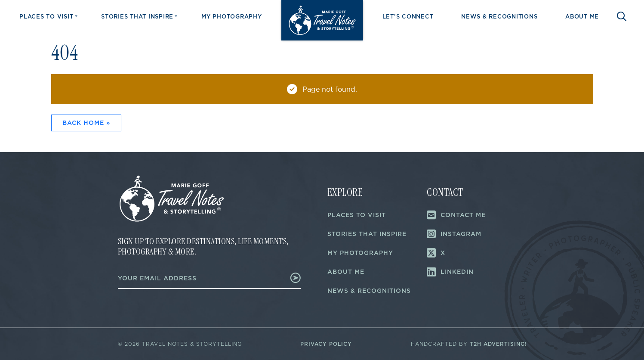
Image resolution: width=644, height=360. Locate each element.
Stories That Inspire (137, 16)
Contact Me (456, 215)
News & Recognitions (499, 16)
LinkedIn (450, 272)
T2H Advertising (497, 344)
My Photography (232, 16)
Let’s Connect (408, 16)
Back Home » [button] (86, 123)
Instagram (454, 234)
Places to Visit (46, 16)
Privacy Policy (326, 344)
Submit (291, 278)
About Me (582, 16)
